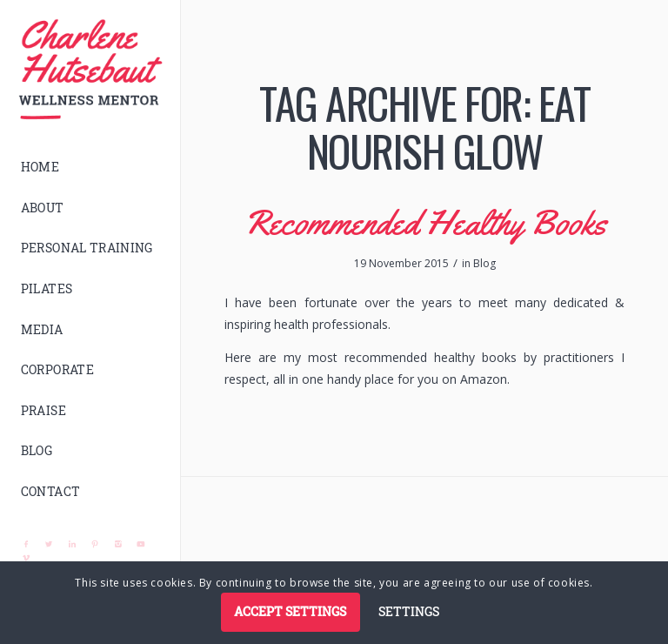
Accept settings (290, 611)
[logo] (90, 70)
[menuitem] (90, 168)
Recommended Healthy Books (425, 222)
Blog (484, 263)
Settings (409, 611)
